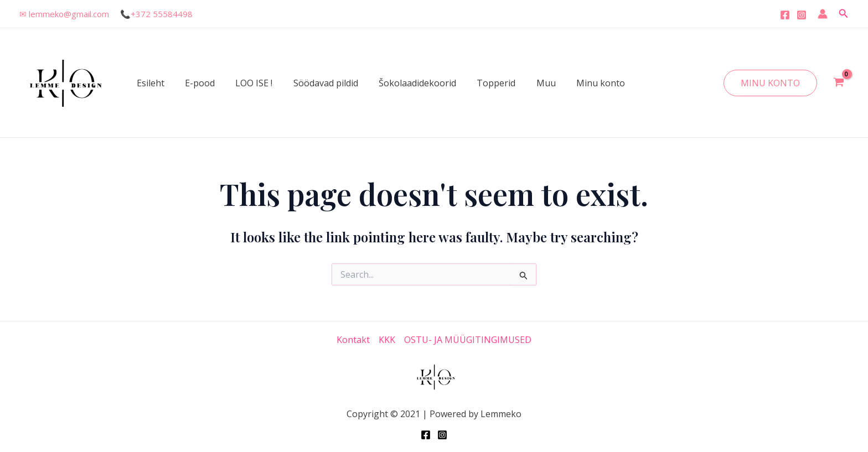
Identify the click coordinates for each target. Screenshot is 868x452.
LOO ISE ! (247, 83)
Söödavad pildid (315, 83)
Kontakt (353, 340)
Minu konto (578, 83)
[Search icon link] (844, 14)
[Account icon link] (823, 14)
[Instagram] (802, 15)
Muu (527, 83)
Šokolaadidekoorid (404, 83)
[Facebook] (785, 15)
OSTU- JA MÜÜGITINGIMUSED (468, 340)
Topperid (480, 83)
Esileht (149, 83)
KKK (387, 340)
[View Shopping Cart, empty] (838, 83)
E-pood (195, 83)
